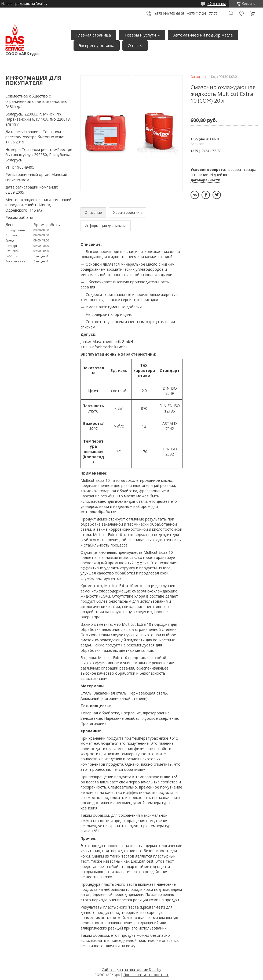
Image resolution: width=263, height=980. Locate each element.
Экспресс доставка (97, 45)
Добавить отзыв (242, 14)
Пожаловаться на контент (146, 975)
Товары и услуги (140, 35)
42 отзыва (217, 4)
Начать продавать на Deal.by (24, 4)
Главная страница (94, 35)
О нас (133, 45)
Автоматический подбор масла (203, 35)
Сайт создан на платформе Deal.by (131, 970)
